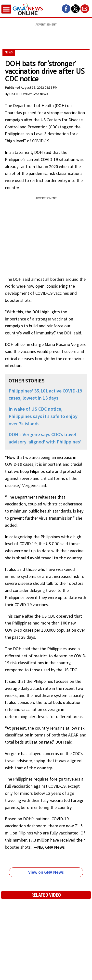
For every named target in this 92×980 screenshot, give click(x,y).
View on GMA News (46, 872)
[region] (46, 33)
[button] (66, 9)
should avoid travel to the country (49, 558)
